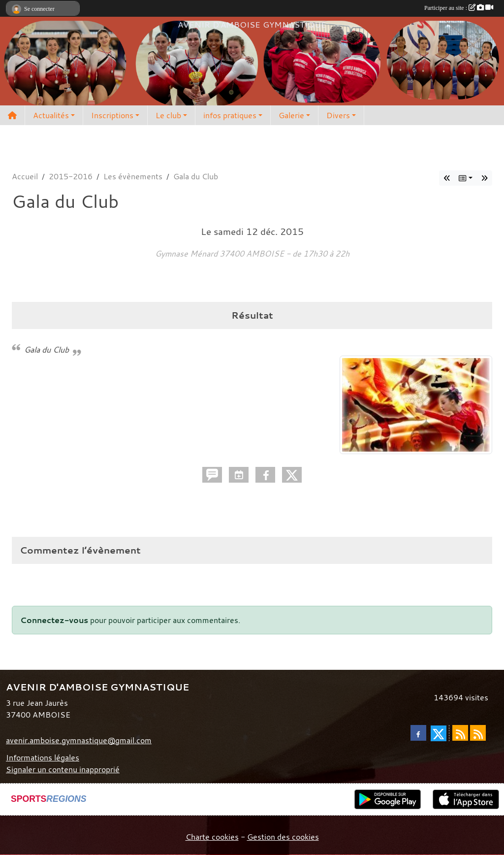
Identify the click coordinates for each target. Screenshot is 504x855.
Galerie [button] (291, 115)
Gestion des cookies (283, 837)
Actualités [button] (51, 115)
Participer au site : (459, 8)
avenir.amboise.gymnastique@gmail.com (79, 740)
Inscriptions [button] (112, 115)
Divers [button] (338, 115)
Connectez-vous (54, 620)
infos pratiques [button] (230, 115)
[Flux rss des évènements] (478, 733)
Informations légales (43, 757)
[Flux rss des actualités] (460, 733)
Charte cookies (212, 837)
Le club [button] (168, 115)
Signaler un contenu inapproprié (63, 769)
